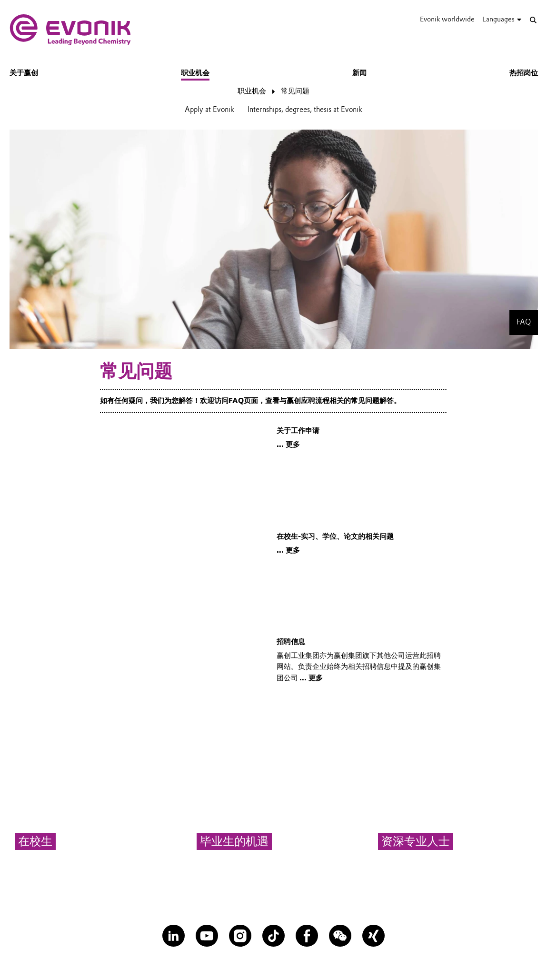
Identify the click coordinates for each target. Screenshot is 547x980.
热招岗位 (524, 73)
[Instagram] (240, 936)
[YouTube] (207, 936)
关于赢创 (24, 73)
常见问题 (295, 91)
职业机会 (195, 73)
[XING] (373, 936)
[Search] (533, 20)
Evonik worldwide (447, 19)
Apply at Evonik (209, 110)
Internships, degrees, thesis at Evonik (305, 110)
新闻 (359, 73)
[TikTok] (273, 936)
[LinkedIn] (174, 936)
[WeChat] (340, 936)
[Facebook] (307, 936)
